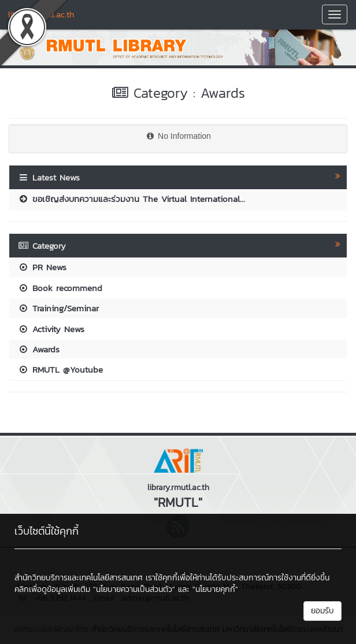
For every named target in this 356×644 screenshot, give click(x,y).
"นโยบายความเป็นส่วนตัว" (134, 589)
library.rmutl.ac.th (41, 14)
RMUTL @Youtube (60, 369)
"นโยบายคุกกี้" (215, 589)
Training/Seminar (58, 308)
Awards (39, 349)
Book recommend (60, 288)
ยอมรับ (322, 611)
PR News (42, 267)
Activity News (51, 329)
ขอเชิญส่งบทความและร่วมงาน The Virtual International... (131, 199)
